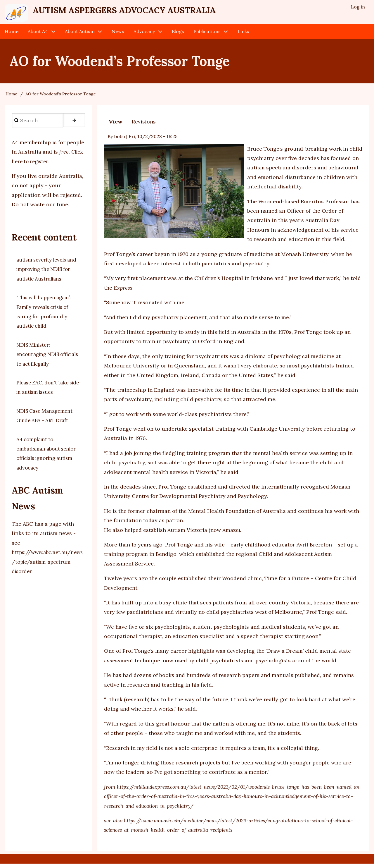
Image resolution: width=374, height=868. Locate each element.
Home (11, 98)
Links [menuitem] (243, 36)
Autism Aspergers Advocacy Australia (150, 12)
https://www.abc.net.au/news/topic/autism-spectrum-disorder (48, 566)
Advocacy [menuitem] (144, 36)
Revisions (144, 126)
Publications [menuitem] (207, 36)
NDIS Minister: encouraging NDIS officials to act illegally (46, 359)
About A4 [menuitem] (38, 36)
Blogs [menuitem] (178, 36)
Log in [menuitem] (358, 8)
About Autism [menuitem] (80, 36)
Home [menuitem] (12, 36)
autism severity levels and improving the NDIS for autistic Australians (47, 274)
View (116, 126)
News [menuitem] (118, 36)
